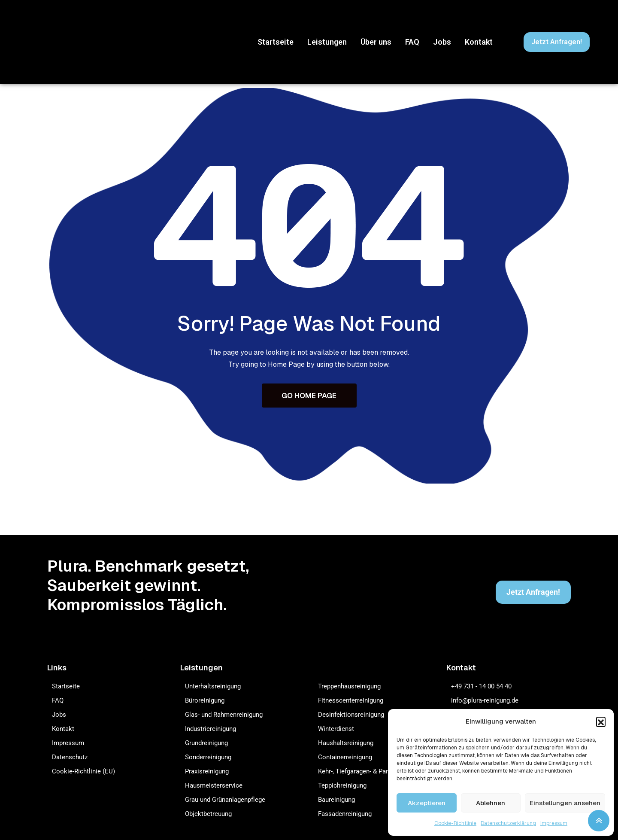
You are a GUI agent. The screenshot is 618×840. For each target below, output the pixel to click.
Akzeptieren (427, 803)
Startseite (276, 42)
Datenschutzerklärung (508, 823)
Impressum (554, 823)
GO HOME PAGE (309, 396)
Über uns (376, 42)
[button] (601, 721)
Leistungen (327, 42)
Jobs (442, 42)
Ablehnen (491, 803)
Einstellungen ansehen (565, 803)
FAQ (412, 42)
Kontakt (479, 42)
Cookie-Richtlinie (455, 823)
